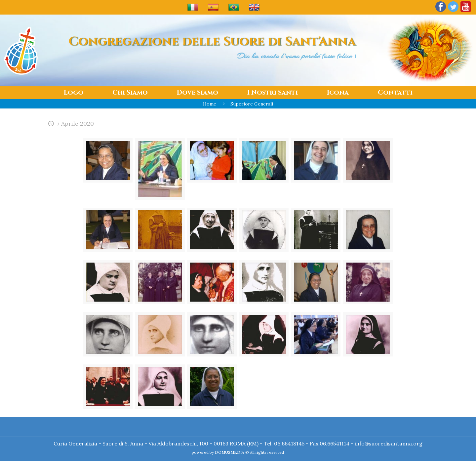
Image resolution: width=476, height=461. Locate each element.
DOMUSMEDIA (230, 452)
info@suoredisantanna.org (389, 443)
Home (210, 104)
